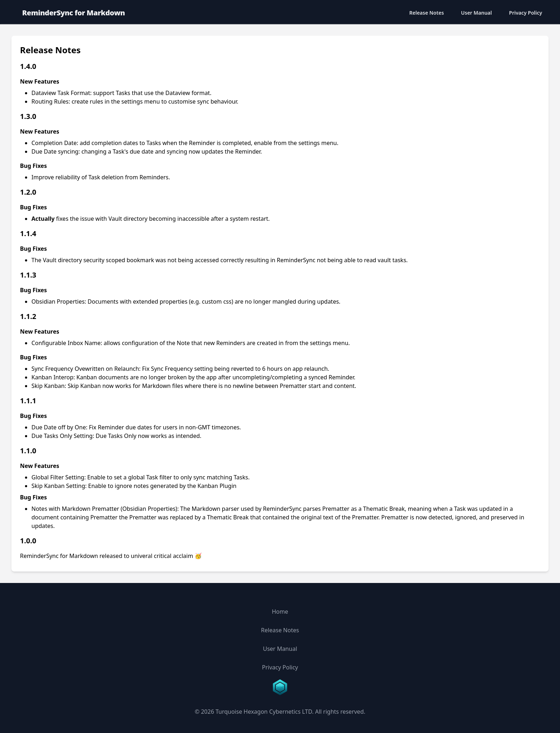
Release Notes (427, 13)
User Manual (476, 13)
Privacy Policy (526, 13)
